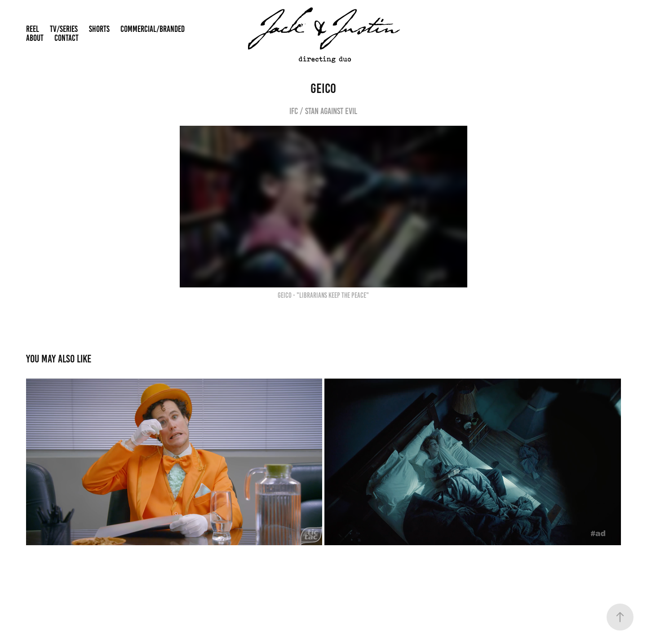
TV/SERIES (64, 29)
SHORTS (99, 29)
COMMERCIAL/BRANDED (153, 29)
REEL (33, 29)
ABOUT (35, 38)
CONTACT (66, 38)
